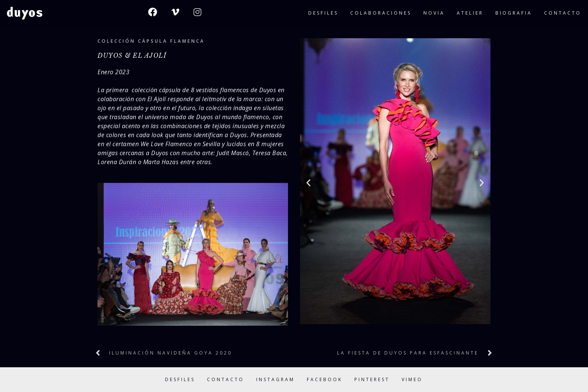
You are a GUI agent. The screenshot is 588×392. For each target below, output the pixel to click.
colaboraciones (381, 13)
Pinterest (372, 379)
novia (434, 13)
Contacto (226, 379)
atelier (470, 13)
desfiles (323, 13)
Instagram (275, 379)
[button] (309, 182)
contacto (563, 13)
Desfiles (180, 379)
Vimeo (412, 379)
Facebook (325, 379)
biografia (514, 13)
